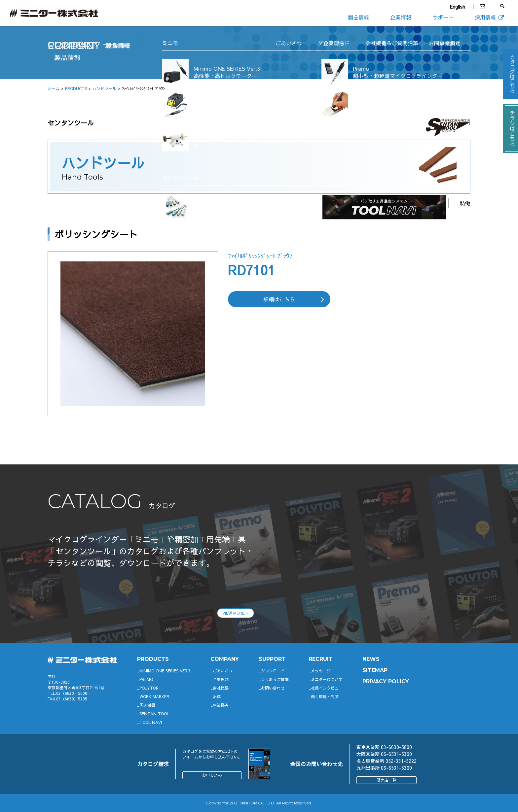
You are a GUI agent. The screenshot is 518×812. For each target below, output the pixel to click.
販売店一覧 (387, 780)
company (225, 659)
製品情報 (358, 17)
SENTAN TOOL (154, 714)
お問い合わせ (273, 688)
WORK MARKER (154, 696)
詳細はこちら (279, 299)
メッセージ (321, 671)
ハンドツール (104, 88)
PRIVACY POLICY (386, 681)
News (371, 659)
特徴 (465, 203)
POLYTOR (149, 688)
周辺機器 (147, 705)
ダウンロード (273, 671)
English (458, 7)
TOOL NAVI (151, 722)
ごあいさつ (223, 671)
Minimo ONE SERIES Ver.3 (165, 671)
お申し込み (212, 775)
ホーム (54, 88)
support (272, 659)
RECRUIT (321, 659)
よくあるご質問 (275, 679)
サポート (443, 17)
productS (153, 659)
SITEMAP (375, 670)
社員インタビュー (327, 688)
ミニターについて (327, 679)
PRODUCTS (76, 88)
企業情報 (401, 17)
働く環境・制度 (325, 696)
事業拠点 (221, 705)
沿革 (217, 696)
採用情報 (490, 17)
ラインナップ (421, 203)
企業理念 (221, 679)
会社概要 (221, 688)
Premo (146, 679)
